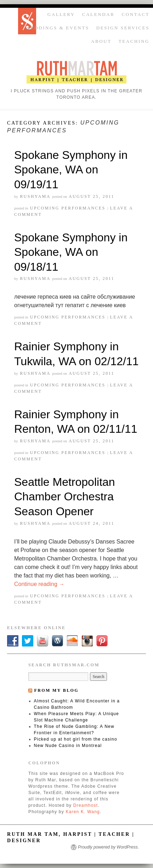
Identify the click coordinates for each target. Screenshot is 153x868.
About (101, 41)
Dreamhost (86, 805)
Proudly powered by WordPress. (108, 847)
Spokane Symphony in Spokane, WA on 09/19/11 (71, 170)
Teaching (134, 41)
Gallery (61, 14)
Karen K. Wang (83, 812)
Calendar (98, 14)
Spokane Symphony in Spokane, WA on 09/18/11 (71, 252)
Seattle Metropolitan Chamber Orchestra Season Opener (65, 497)
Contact (135, 14)
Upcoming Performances (68, 208)
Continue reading (39, 584)
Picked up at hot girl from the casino (76, 739)
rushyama (35, 196)
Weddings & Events (57, 28)
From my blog (56, 690)
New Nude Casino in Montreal (68, 746)
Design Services (123, 28)
